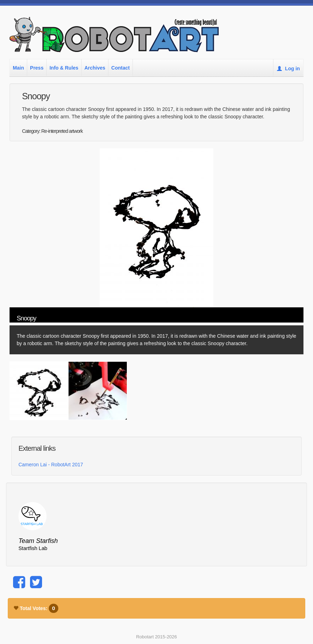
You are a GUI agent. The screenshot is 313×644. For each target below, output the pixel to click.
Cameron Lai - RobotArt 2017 (51, 465)
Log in (288, 69)
